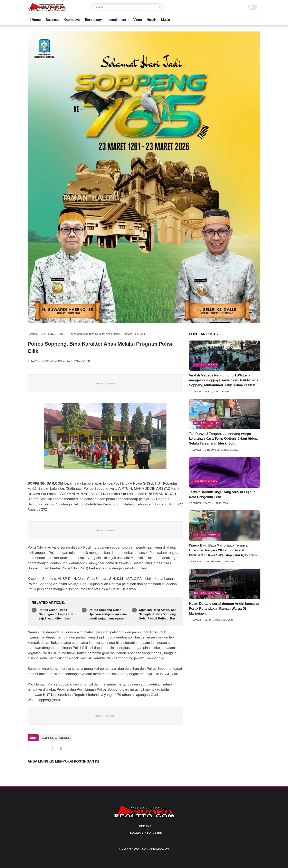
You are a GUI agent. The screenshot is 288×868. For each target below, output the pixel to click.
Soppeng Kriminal (207, 535)
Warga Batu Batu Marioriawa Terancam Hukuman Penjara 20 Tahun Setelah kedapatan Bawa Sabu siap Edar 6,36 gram (223, 550)
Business (52, 20)
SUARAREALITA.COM (155, 849)
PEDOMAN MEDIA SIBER (146, 833)
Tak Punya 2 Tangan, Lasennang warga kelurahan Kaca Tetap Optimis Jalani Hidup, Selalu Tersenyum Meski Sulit (224, 439)
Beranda (33, 334)
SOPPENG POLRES (53, 334)
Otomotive (72, 20)
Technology (93, 20)
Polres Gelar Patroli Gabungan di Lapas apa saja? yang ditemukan (56, 614)
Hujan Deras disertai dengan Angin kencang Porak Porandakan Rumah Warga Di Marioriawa (224, 609)
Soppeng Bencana (207, 593)
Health (151, 20)
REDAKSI (146, 826)
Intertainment (116, 20)
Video (138, 20)
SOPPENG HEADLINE (207, 423)
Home (35, 20)
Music (165, 20)
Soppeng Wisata (206, 365)
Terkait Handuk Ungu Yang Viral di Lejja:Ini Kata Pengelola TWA (223, 494)
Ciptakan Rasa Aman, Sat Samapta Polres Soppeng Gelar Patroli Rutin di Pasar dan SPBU (159, 614)
